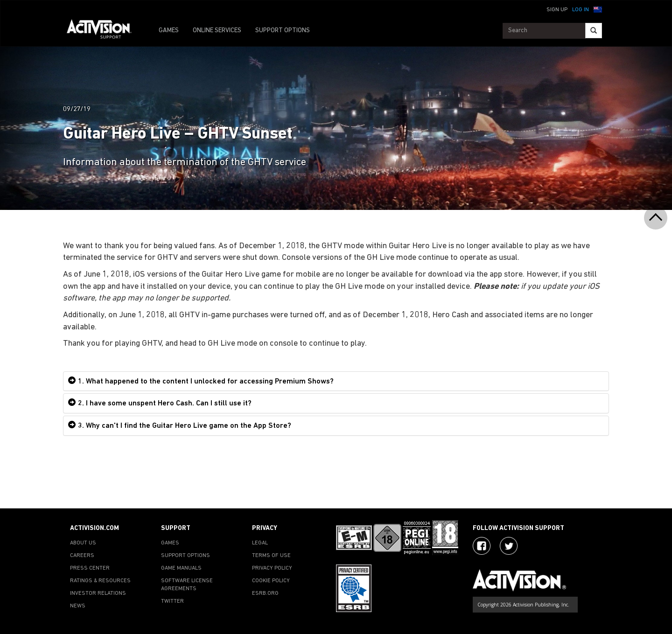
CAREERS (82, 556)
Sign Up (557, 10)
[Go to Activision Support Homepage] (104, 31)
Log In (581, 10)
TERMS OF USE (271, 556)
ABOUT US (83, 543)
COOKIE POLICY (271, 581)
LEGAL (260, 543)
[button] (598, 9)
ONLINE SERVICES (217, 31)
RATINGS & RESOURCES (100, 581)
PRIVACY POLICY (272, 568)
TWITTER (172, 601)
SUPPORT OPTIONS (283, 31)
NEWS (78, 606)
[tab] (336, 381)
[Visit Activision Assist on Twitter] (509, 546)
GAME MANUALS (181, 568)
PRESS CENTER (90, 568)
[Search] (594, 31)
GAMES (169, 31)
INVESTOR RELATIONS (98, 593)
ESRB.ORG (265, 593)
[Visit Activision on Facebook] (482, 546)
